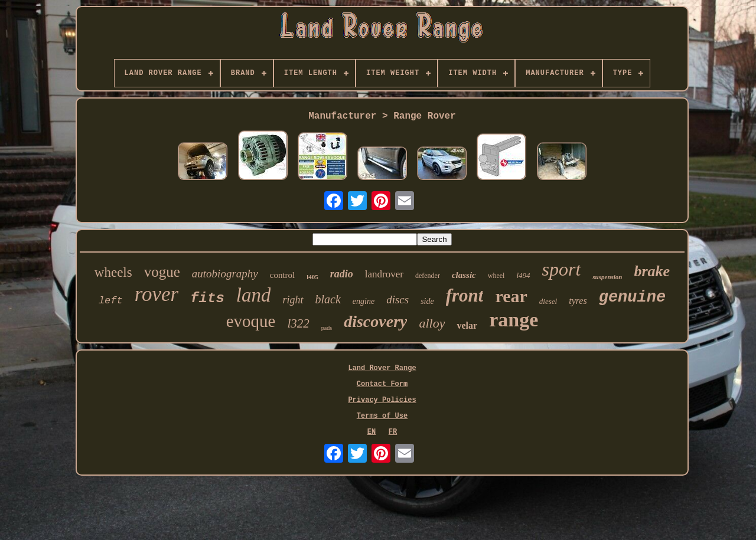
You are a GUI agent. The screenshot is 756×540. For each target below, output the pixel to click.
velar (467, 325)
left (111, 301)
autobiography (225, 274)
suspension (607, 277)
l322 (299, 323)
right (293, 300)
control (283, 275)
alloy (432, 323)
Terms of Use (382, 416)
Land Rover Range (382, 368)
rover (157, 294)
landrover (384, 274)
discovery (375, 321)
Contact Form (382, 384)
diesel (548, 301)
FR (393, 432)
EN (372, 432)
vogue (162, 272)
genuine (632, 297)
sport (562, 269)
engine (364, 301)
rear (511, 296)
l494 (523, 275)
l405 (312, 277)
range (514, 320)
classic (464, 275)
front (465, 295)
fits (207, 298)
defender (428, 276)
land (254, 295)
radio (342, 274)
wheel (496, 276)
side (427, 301)
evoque (251, 321)
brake (652, 271)
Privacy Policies (382, 400)
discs (397, 300)
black (328, 299)
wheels (113, 272)
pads (327, 328)
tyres (578, 301)
